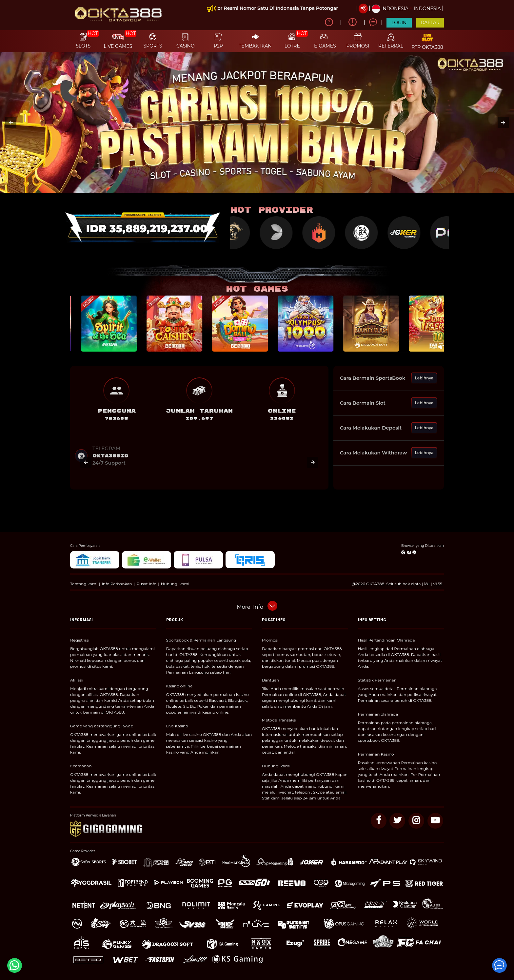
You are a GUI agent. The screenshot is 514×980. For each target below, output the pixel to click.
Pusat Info (146, 584)
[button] (11, 123)
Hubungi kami (175, 584)
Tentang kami (84, 584)
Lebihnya (424, 378)
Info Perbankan (117, 584)
